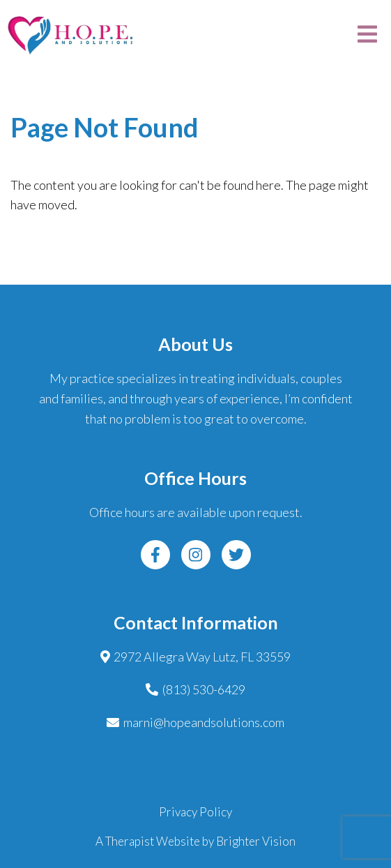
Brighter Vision (256, 841)
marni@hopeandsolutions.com (204, 722)
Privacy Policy (195, 812)
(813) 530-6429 (204, 689)
